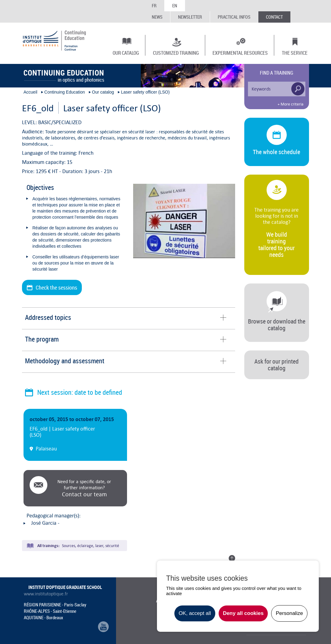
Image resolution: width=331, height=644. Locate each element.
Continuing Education (65, 92)
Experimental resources (240, 53)
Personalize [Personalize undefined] (289, 613)
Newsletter (190, 17)
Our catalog (126, 53)
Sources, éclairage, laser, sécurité (91, 546)
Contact (274, 17)
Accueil (30, 92)
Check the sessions (56, 287)
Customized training (176, 53)
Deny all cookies (243, 613)
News (157, 17)
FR (154, 6)
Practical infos (234, 17)
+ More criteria (291, 104)
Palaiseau (46, 449)
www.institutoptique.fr (46, 594)
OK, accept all (195, 613)
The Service (295, 53)
